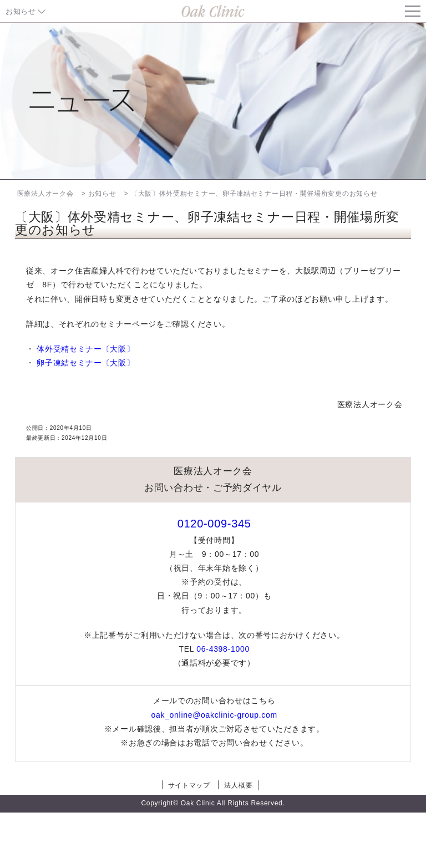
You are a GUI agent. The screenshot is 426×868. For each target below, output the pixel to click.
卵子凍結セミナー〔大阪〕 (85, 363)
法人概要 (238, 785)
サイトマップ (189, 785)
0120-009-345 (214, 524)
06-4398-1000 (223, 649)
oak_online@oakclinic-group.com (214, 715)
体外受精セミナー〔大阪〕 (85, 349)
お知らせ (21, 11)
